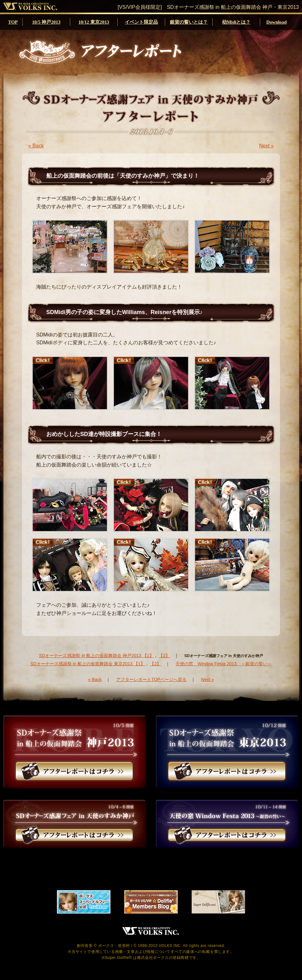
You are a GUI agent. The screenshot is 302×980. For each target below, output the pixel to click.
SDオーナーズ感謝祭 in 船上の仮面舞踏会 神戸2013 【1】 (96, 656)
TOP (13, 22)
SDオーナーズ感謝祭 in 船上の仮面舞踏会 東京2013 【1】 (88, 664)
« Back (36, 146)
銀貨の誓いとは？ (189, 22)
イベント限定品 (141, 22)
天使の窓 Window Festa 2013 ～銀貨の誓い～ (224, 664)
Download (277, 22)
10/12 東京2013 (94, 22)
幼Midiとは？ (236, 22)
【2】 (164, 656)
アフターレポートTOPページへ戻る (151, 679)
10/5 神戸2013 (46, 22)
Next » (266, 146)
